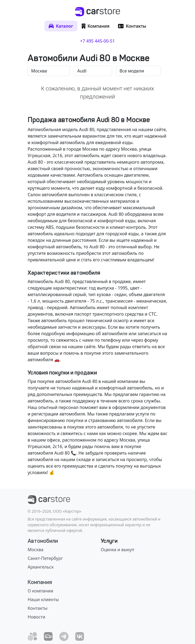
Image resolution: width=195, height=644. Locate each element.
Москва (35, 550)
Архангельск (41, 567)
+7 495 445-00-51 (97, 41)
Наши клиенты (43, 599)
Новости (36, 617)
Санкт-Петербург (45, 558)
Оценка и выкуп (117, 550)
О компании (40, 591)
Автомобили (43, 541)
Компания (40, 582)
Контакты (38, 608)
